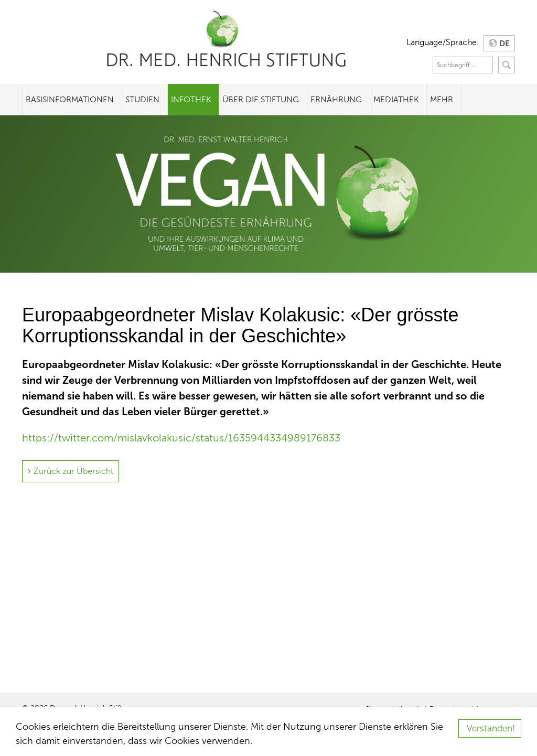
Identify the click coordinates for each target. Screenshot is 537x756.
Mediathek (396, 99)
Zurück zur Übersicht (73, 471)
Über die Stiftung (261, 99)
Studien (142, 99)
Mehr (442, 99)
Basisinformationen (70, 99)
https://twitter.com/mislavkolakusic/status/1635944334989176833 (181, 438)
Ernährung (336, 99)
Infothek (191, 99)
